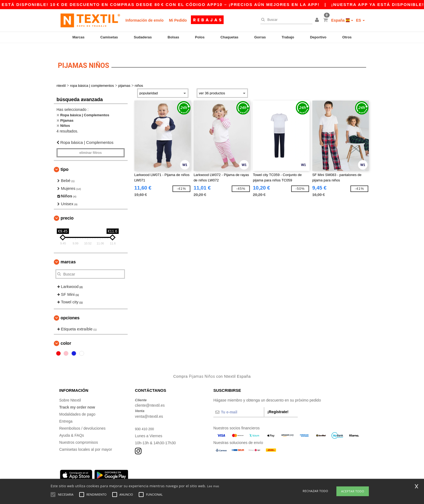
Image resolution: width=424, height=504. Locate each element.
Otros (347, 37)
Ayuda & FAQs (72, 427)
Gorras (260, 37)
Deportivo (318, 37)
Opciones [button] (70, 310)
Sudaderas (143, 37)
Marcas (79, 37)
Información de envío (145, 20)
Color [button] (66, 335)
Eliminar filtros (90, 145)
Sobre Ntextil (70, 392)
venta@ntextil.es (149, 408)
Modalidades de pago (77, 406)
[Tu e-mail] (239, 404)
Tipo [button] (64, 162)
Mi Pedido (178, 20)
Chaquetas (229, 37)
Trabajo (288, 37)
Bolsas (173, 37)
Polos (200, 37)
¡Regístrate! (278, 404)
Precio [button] (67, 210)
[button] (318, 20)
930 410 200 (145, 421)
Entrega (66, 413)
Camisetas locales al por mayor (86, 441)
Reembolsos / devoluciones (82, 420)
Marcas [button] (68, 254)
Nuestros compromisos (79, 434)
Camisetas (109, 37)
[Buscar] (285, 20)
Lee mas (213, 486)
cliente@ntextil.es (150, 397)
